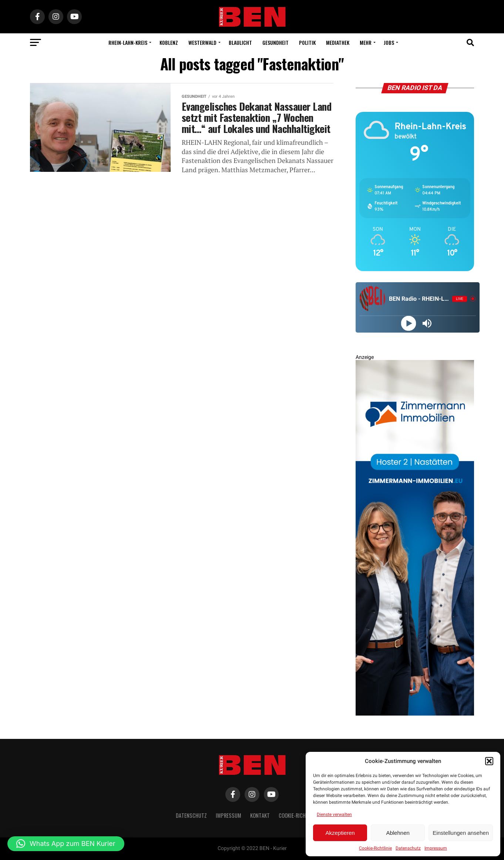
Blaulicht (240, 42)
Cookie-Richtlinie (375, 848)
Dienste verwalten (334, 814)
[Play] (408, 323)
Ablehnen (398, 833)
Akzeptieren (340, 833)
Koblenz (169, 42)
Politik (307, 42)
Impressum (436, 848)
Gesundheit (275, 42)
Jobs (389, 42)
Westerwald (202, 42)
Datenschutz (408, 848)
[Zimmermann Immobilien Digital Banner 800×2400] (415, 714)
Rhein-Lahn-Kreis (128, 42)
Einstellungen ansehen (461, 833)
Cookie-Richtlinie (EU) (304, 815)
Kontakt (260, 815)
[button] (489, 761)
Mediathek (338, 42)
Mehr (366, 42)
